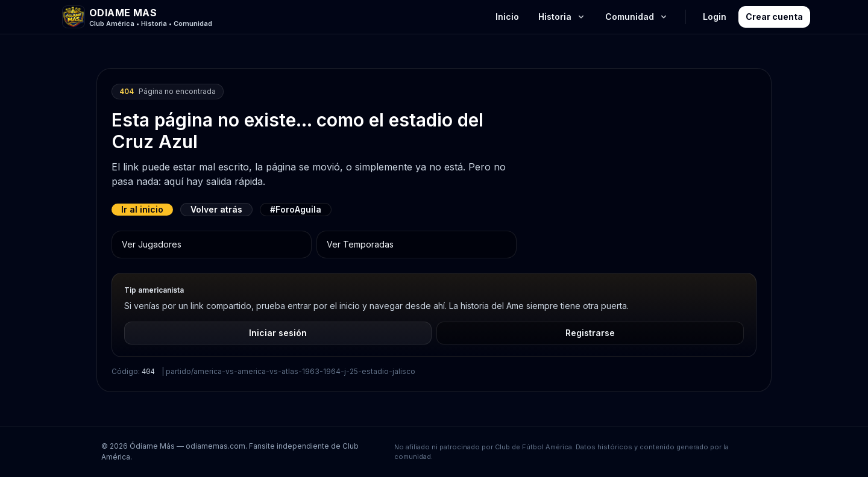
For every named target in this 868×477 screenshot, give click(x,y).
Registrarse (590, 333)
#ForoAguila (296, 209)
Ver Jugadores (152, 244)
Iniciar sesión (278, 333)
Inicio (507, 17)
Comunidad (637, 17)
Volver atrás (216, 209)
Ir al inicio (142, 209)
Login (715, 17)
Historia (562, 17)
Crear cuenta (774, 17)
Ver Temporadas (360, 244)
